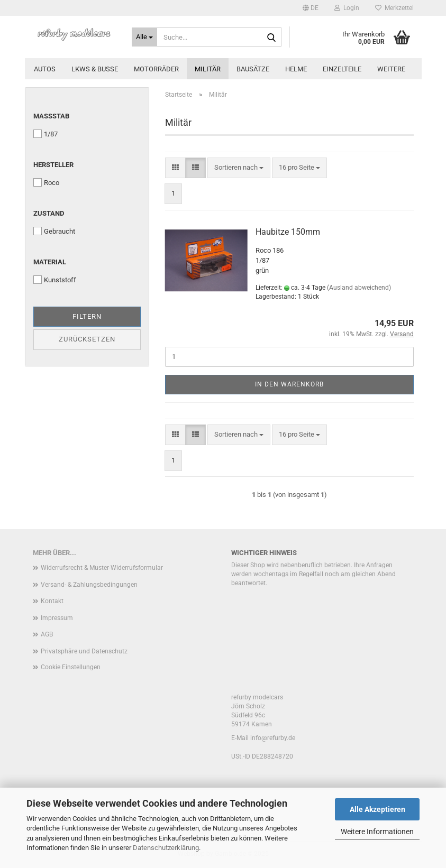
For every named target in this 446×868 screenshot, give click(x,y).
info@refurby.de (273, 738)
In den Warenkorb (289, 384)
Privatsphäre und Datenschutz (84, 651)
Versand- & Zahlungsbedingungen (89, 585)
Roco (46, 182)
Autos (45, 69)
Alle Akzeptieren (377, 809)
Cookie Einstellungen (71, 667)
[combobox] (239, 168)
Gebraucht (54, 231)
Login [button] (347, 8)
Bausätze (253, 69)
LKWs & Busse (95, 69)
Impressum (57, 618)
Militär (208, 69)
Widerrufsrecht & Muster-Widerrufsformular (102, 568)
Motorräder (156, 69)
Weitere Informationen (377, 832)
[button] (311, 8)
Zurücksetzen (87, 339)
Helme (296, 69)
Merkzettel (394, 8)
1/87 (45, 134)
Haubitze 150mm (288, 232)
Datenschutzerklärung (166, 848)
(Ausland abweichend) (359, 288)
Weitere (391, 69)
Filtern (87, 316)
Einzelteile (342, 69)
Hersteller (53, 165)
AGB (47, 634)
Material (50, 262)
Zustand (49, 213)
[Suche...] (144, 37)
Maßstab (51, 116)
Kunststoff (55, 280)
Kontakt (52, 601)
